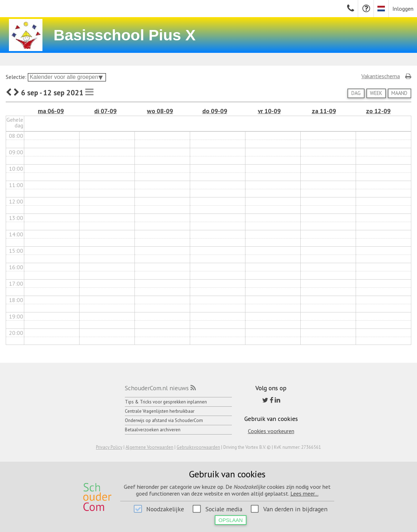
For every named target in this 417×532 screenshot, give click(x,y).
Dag (356, 93)
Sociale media (224, 509)
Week (376, 93)
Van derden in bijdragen (295, 509)
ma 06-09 (51, 111)
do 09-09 (215, 111)
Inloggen (403, 9)
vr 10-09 (269, 111)
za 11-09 (324, 111)
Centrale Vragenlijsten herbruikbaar (160, 411)
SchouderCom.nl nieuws (157, 388)
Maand (399, 93)
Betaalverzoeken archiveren (153, 430)
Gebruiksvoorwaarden (198, 447)
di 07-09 (105, 111)
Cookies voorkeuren (271, 431)
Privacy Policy (109, 447)
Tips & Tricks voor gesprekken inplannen (166, 402)
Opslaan (231, 520)
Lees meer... (304, 493)
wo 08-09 (160, 111)
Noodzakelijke (165, 509)
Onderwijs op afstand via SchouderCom (164, 420)
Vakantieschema (381, 76)
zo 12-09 (378, 111)
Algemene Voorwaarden (149, 447)
